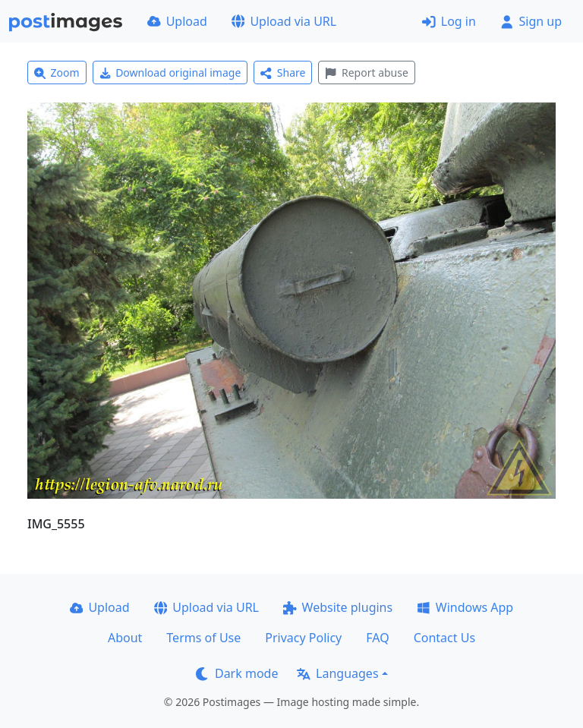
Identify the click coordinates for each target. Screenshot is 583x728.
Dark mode (237, 673)
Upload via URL (284, 21)
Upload (177, 21)
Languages (337, 673)
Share (283, 72)
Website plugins (338, 607)
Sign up (531, 21)
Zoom (57, 72)
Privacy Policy (303, 638)
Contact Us (444, 638)
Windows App (465, 607)
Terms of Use (203, 638)
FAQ (377, 638)
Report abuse (366, 72)
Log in (449, 21)
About (125, 638)
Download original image (170, 72)
